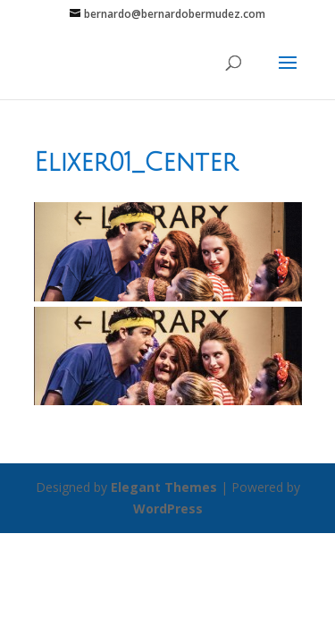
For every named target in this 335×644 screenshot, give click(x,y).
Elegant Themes (164, 487)
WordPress (168, 508)
